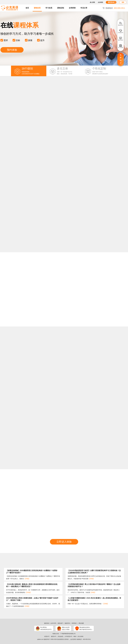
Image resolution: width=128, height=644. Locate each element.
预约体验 (12, 50)
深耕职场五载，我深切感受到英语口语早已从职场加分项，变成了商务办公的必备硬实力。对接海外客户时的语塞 (94, 577)
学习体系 (49, 8)
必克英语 (74, 639)
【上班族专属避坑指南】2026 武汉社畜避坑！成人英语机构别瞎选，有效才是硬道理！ (94, 599)
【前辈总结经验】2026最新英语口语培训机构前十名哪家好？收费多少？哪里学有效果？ (32, 572)
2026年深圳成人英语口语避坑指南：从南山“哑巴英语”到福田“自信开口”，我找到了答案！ (32, 599)
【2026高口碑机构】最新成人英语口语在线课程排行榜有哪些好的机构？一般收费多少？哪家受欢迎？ (32, 585)
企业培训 (100, 2)
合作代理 (53, 623)
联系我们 (74, 623)
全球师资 (72, 8)
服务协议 (47, 623)
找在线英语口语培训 (63, 639)
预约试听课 (111, 2)
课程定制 (61, 8)
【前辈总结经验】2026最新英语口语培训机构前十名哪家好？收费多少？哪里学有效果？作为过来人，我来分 (33, 577)
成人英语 (92, 2)
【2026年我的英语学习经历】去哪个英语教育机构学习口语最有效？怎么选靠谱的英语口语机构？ (94, 572)
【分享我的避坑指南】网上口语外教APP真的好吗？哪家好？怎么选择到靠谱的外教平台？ (94, 585)
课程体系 (37, 8)
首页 (27, 8)
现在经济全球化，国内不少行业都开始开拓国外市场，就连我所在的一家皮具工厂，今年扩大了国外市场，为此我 (94, 591)
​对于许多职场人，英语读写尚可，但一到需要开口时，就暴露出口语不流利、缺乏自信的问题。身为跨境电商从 (33, 591)
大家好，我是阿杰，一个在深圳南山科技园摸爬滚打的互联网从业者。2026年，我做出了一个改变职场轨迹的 (33, 605)
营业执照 (61, 636)
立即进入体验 (64, 542)
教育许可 (54, 636)
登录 (123, 2)
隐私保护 (60, 623)
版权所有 (67, 623)
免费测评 (121, 59)
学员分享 (84, 8)
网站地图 (81, 623)
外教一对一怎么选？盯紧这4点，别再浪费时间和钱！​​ (88, 604)
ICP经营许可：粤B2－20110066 (74, 636)
